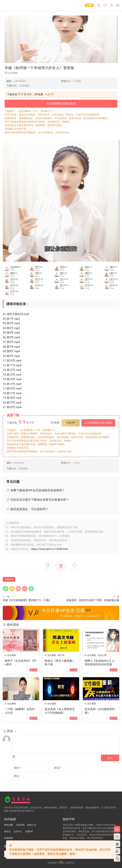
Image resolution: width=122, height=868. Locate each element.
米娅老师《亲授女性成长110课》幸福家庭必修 (93, 600)
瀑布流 (8, 831)
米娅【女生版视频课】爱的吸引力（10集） (27, 600)
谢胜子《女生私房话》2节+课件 (20, 663)
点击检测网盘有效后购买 (61, 104)
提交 (110, 758)
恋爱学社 (10, 5)
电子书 (61, 655)
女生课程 (13, 73)
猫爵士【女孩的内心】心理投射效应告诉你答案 (100, 663)
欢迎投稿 (9, 838)
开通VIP (29, 831)
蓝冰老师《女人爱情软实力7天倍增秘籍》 (60, 711)
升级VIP (49, 94)
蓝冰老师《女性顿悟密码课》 (100, 711)
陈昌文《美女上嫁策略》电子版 (60, 663)
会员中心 (18, 831)
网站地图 (9, 825)
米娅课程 (9, 579)
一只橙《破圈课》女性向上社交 (20, 711)
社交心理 (102, 655)
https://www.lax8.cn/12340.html (50, 549)
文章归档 (20, 825)
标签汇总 (32, 825)
